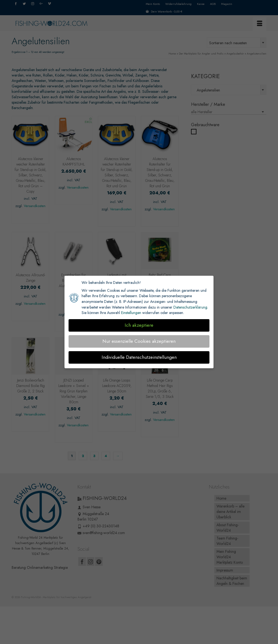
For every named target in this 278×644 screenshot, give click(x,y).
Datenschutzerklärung (190, 307)
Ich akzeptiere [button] (139, 325)
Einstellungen (131, 313)
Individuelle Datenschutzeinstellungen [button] (139, 357)
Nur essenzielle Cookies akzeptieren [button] (139, 341)
